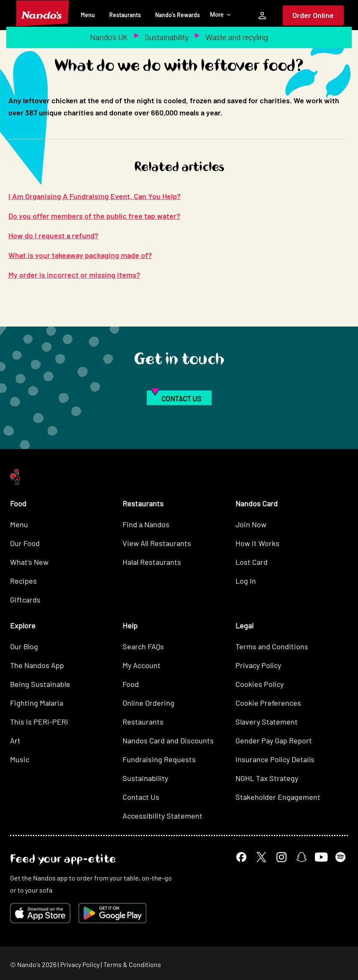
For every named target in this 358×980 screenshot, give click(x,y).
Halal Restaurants (152, 562)
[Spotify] (340, 857)
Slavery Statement (267, 722)
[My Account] (262, 15)
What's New (29, 562)
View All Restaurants (157, 543)
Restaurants (125, 15)
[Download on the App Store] (40, 913)
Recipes (23, 581)
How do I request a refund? (53, 235)
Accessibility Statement (162, 816)
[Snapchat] (302, 857)
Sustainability (167, 37)
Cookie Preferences (268, 703)
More (221, 15)
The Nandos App (37, 665)
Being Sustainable (40, 684)
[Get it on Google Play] (113, 913)
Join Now (251, 524)
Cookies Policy (260, 684)
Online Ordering (148, 703)
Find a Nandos (146, 524)
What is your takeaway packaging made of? (80, 255)
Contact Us (141, 797)
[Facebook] (241, 857)
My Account (142, 665)
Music (20, 759)
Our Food (25, 543)
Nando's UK (109, 37)
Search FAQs (143, 646)
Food (131, 684)
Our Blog (24, 646)
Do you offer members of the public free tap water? (94, 216)
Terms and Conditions (272, 646)
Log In (246, 581)
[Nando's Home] (43, 13)
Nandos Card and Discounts (168, 740)
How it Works (257, 543)
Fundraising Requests (159, 759)
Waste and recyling (237, 37)
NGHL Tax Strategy (267, 778)
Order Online (313, 15)
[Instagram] (281, 857)
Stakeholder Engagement (278, 797)
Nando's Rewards (178, 15)
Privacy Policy (258, 665)
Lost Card (252, 562)
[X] (261, 857)
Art (15, 740)
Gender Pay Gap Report (274, 740)
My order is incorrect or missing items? (74, 275)
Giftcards (25, 600)
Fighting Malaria (37, 703)
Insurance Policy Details (275, 759)
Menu (88, 15)
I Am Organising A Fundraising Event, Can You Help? (95, 196)
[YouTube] (321, 857)
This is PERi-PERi (39, 722)
